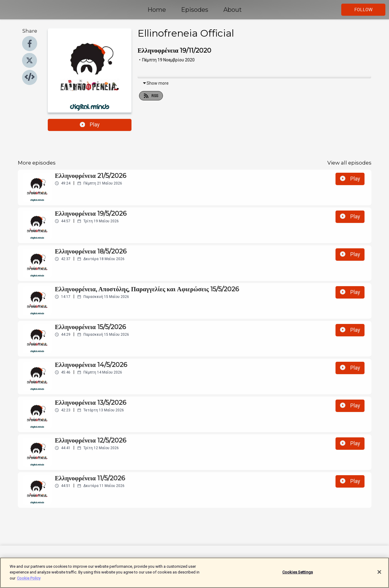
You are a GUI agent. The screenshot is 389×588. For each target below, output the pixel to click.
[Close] (379, 575)
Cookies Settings (298, 575)
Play (90, 125)
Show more (156, 83)
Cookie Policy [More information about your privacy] (29, 581)
